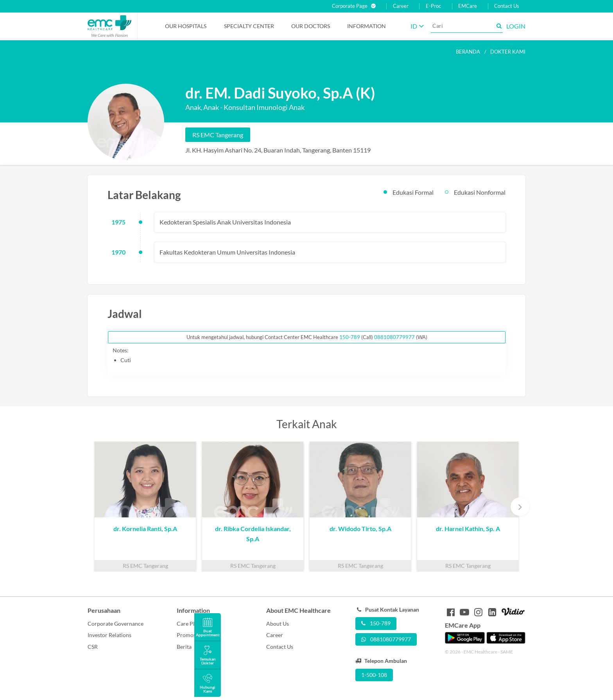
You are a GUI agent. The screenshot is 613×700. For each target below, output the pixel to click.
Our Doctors (311, 26)
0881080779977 (394, 337)
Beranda (468, 52)
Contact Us (507, 6)
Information (367, 26)
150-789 (350, 337)
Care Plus (188, 624)
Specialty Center (249, 26)
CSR (93, 647)
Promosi (187, 635)
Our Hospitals (186, 26)
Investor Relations (109, 635)
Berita (184, 647)
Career (401, 6)
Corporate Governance (116, 624)
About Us (278, 624)
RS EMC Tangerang (218, 135)
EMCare (468, 6)
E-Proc (433, 6)
